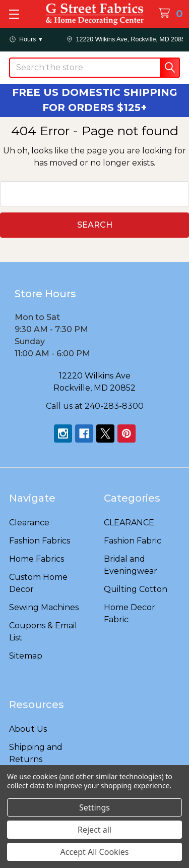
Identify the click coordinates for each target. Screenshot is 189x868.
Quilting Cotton (136, 589)
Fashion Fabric (133, 541)
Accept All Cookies (95, 852)
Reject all (94, 830)
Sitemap (26, 656)
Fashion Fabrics (40, 541)
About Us (28, 729)
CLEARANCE (129, 523)
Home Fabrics (37, 559)
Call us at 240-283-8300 (95, 406)
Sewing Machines (44, 607)
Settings (94, 807)
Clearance (29, 523)
